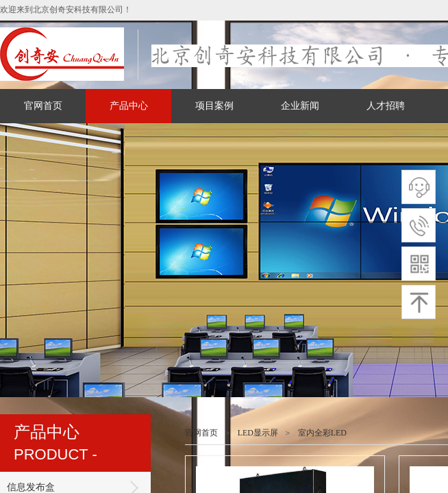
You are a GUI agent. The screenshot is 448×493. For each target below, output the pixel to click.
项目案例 (214, 106)
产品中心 (129, 106)
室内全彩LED (322, 433)
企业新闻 (300, 106)
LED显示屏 (258, 433)
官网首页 (43, 106)
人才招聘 (386, 106)
